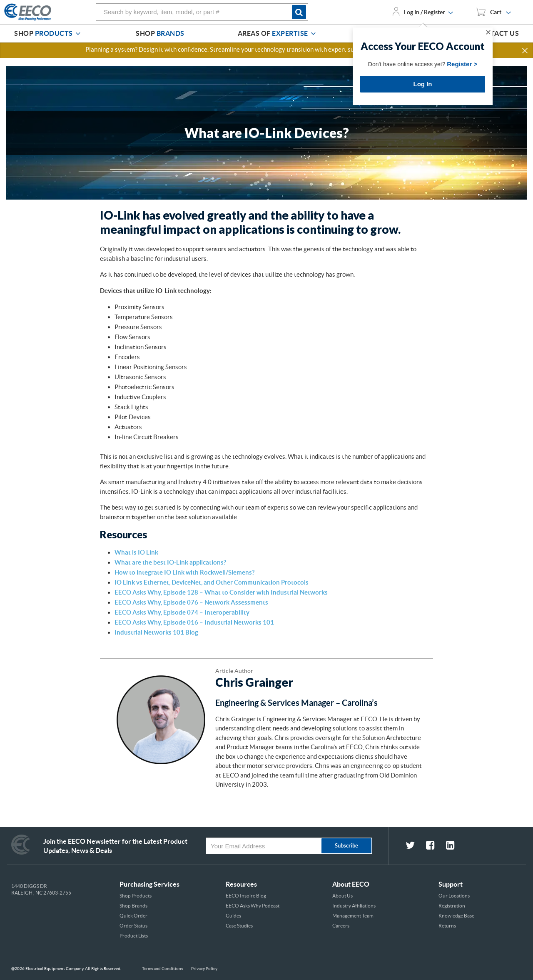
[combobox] (202, 12)
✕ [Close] (488, 32)
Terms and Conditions (162, 969)
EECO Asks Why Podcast (253, 906)
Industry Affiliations (354, 906)
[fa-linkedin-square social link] (455, 846)
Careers (341, 926)
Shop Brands (133, 906)
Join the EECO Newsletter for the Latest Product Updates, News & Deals (115, 846)
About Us (342, 896)
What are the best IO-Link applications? (170, 562)
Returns (447, 926)
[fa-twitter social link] (416, 846)
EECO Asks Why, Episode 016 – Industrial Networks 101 (194, 622)
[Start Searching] (300, 12)
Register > (462, 64)
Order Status (133, 926)
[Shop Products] (78, 34)
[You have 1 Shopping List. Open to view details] (493, 12)
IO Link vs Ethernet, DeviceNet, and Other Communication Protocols (212, 582)
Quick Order (133, 916)
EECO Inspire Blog (246, 896)
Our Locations (454, 896)
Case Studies (239, 926)
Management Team (353, 916)
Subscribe (346, 846)
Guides (233, 916)
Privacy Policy (204, 969)
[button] (526, 51)
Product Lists (134, 936)
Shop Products (136, 896)
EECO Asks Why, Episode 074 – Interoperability (182, 612)
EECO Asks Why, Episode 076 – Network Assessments (191, 602)
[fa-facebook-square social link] (436, 846)
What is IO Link (136, 552)
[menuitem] (49, 34)
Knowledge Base (456, 916)
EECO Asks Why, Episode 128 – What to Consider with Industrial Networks (221, 592)
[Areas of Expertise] (313, 34)
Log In (423, 84)
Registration (452, 906)
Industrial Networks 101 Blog (156, 632)
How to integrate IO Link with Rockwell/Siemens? (184, 572)
